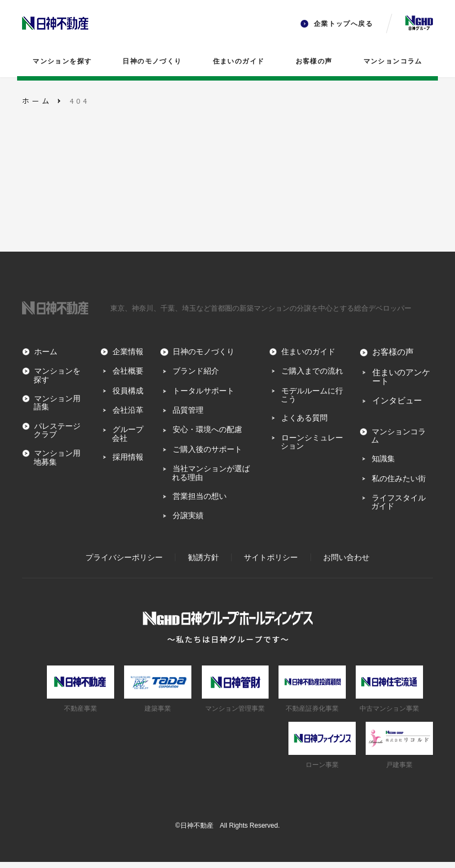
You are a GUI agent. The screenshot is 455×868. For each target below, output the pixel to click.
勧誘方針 (204, 563)
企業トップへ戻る (337, 24)
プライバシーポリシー (124, 563)
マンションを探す (62, 61)
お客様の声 (314, 61)
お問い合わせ (346, 563)
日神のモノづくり (152, 61)
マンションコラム (393, 61)
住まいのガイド (239, 61)
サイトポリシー (271, 563)
